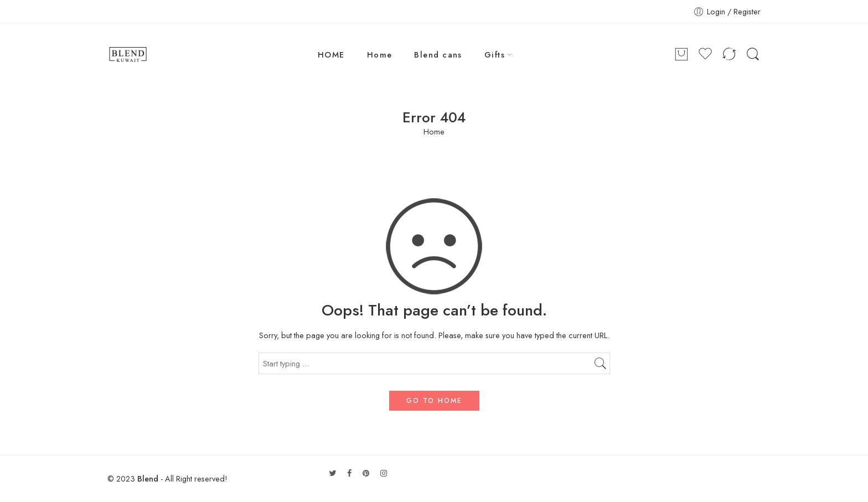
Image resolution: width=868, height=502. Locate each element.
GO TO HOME (434, 401)
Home (380, 55)
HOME (331, 55)
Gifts (495, 55)
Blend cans (438, 55)
